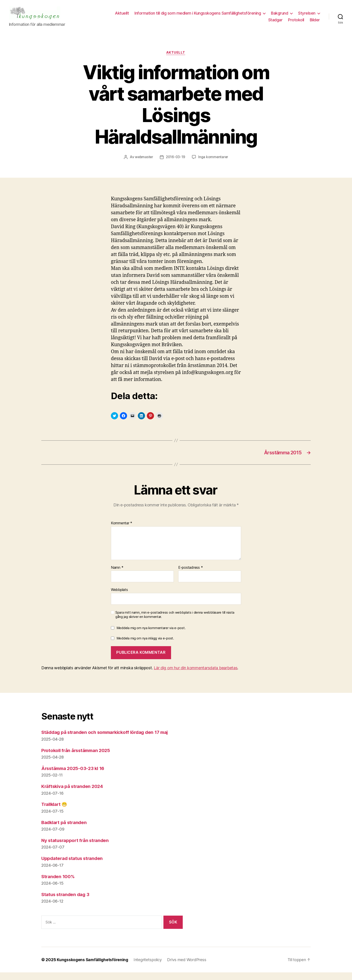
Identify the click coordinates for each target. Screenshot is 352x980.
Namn (117, 575)
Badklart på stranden (65, 830)
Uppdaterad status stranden (73, 866)
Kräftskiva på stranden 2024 (73, 794)
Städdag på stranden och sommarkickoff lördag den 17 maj (108, 740)
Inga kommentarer (214, 164)
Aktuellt (149, 16)
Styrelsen (250, 23)
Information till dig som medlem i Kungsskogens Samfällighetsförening (225, 16)
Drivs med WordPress (189, 967)
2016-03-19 (176, 164)
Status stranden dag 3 (66, 902)
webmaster (143, 164)
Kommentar (122, 531)
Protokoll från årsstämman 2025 (77, 758)
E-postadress (190, 575)
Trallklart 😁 (55, 812)
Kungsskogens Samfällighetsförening (93, 967)
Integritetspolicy (150, 967)
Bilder (315, 23)
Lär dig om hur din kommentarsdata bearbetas (196, 676)
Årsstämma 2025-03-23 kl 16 (74, 776)
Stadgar (275, 23)
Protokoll (296, 23)
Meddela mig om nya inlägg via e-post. (145, 646)
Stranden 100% (58, 884)
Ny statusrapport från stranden (76, 848)
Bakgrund (307, 16)
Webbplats (119, 597)
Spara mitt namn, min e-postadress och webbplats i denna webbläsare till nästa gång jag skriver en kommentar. (175, 622)
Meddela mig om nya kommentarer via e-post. (151, 636)
